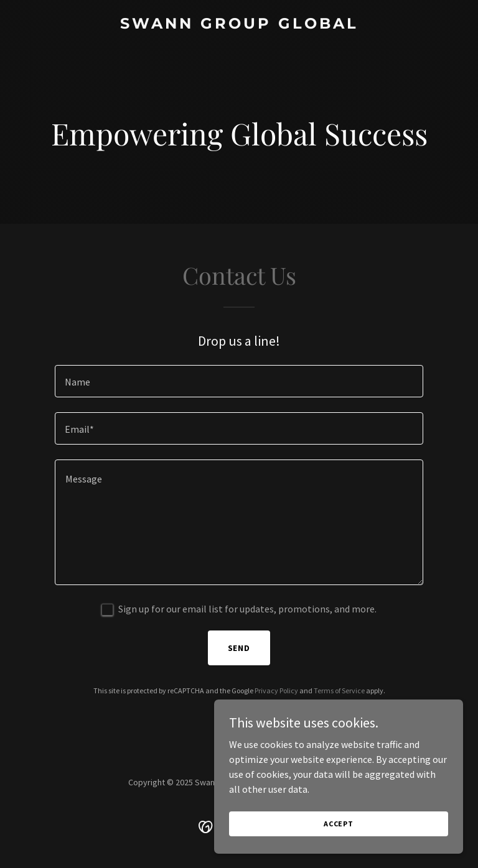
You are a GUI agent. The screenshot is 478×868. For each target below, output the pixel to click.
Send (239, 648)
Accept (339, 832)
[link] (239, 25)
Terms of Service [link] (339, 690)
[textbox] (239, 381)
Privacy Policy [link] (276, 690)
